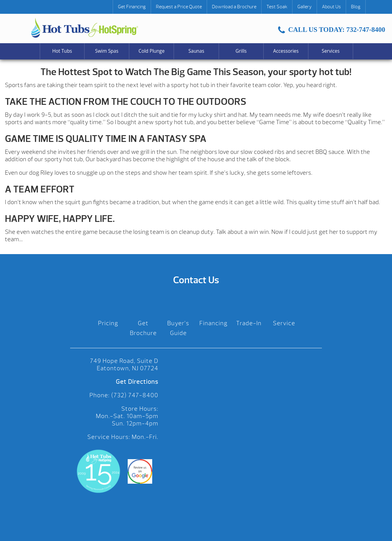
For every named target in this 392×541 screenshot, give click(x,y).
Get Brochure (143, 328)
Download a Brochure (234, 7)
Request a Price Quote (179, 7)
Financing (213, 323)
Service (284, 323)
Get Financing (132, 7)
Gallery (305, 7)
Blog (356, 7)
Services (331, 51)
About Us (331, 7)
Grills (241, 51)
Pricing (108, 323)
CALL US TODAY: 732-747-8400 (332, 30)
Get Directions (137, 382)
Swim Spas (107, 51)
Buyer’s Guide (178, 328)
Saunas (196, 51)
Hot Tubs (62, 51)
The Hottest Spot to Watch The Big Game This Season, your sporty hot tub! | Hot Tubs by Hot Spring (85, 28)
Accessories (286, 51)
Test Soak (277, 7)
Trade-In (249, 323)
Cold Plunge (151, 51)
